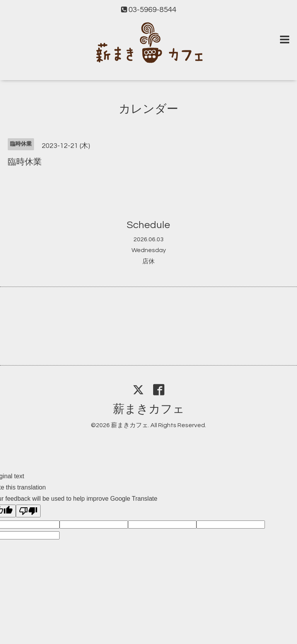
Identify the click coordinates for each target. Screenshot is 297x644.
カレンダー (148, 109)
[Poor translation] (28, 511)
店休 (148, 261)
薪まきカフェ (149, 409)
